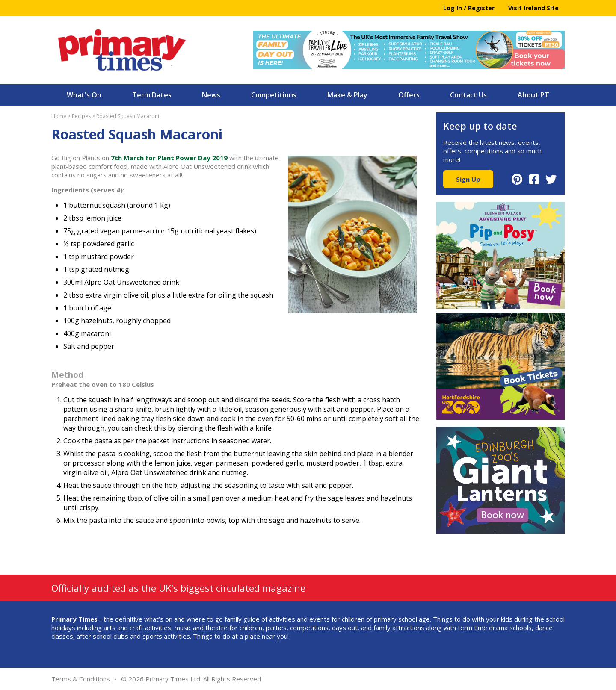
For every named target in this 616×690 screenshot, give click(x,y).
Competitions (274, 95)
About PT (533, 95)
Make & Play (347, 95)
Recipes (81, 116)
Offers (409, 95)
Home (59, 116)
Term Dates (152, 95)
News (211, 95)
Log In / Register (469, 8)
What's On (84, 95)
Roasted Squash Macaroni (128, 116)
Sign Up (468, 179)
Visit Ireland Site (533, 8)
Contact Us (468, 95)
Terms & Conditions (81, 679)
